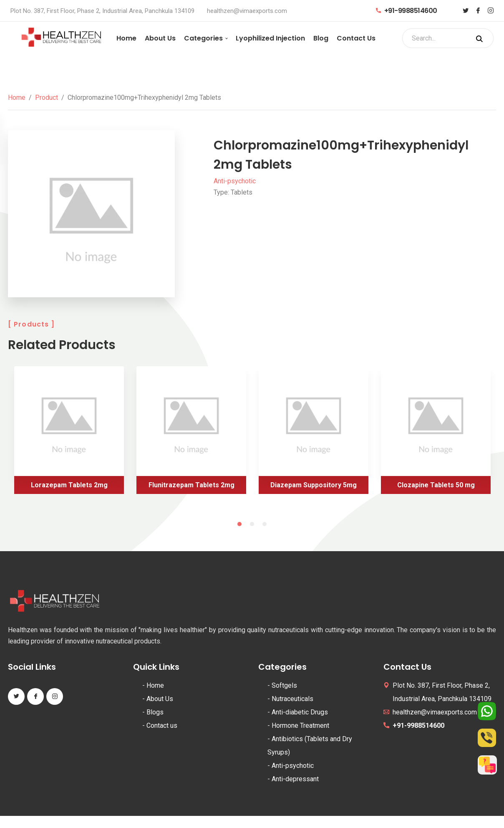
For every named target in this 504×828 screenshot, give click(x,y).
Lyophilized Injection (270, 38)
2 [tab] (252, 524)
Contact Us (356, 38)
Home (126, 38)
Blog (321, 38)
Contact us (162, 725)
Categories (203, 38)
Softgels (284, 685)
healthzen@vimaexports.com (247, 11)
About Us (160, 38)
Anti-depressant (295, 779)
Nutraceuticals (292, 699)
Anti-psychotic (235, 181)
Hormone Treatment (300, 725)
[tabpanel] (69, 433)
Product (47, 97)
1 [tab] (239, 524)
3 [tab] (265, 524)
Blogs (155, 712)
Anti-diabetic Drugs (300, 712)
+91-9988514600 (407, 11)
